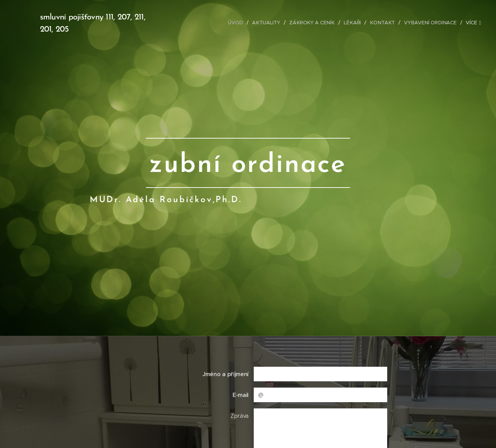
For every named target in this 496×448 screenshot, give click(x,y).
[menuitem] (212, 23)
